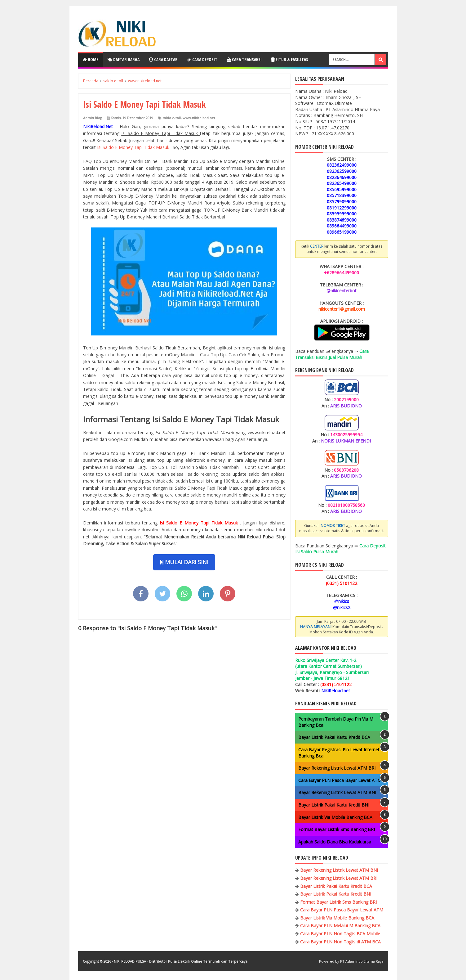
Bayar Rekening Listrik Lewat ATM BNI (337, 792)
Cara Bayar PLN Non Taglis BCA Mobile (340, 934)
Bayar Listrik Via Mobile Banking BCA (335, 817)
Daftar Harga (124, 59)
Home (91, 59)
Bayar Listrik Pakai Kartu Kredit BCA (334, 737)
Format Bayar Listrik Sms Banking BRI (337, 829)
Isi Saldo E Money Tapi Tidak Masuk (134, 147)
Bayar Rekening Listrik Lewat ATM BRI (337, 768)
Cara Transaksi (244, 59)
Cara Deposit (202, 59)
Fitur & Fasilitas (290, 59)
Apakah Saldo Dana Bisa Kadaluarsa (335, 842)
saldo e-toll (172, 118)
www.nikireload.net (199, 118)
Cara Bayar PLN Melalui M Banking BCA (340, 926)
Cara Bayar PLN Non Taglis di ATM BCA (340, 942)
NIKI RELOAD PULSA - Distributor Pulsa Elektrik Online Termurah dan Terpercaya (181, 961)
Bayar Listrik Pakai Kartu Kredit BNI (334, 805)
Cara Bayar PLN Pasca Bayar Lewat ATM (340, 780)
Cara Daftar (163, 59)
